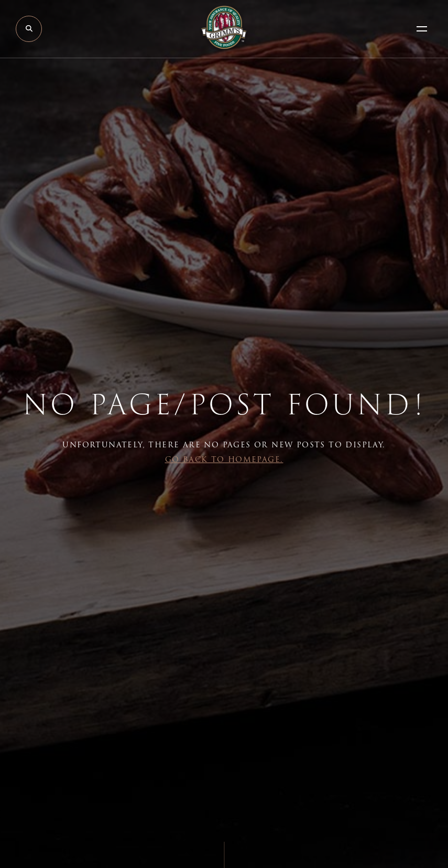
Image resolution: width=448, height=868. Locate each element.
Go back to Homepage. (224, 459)
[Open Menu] (422, 29)
